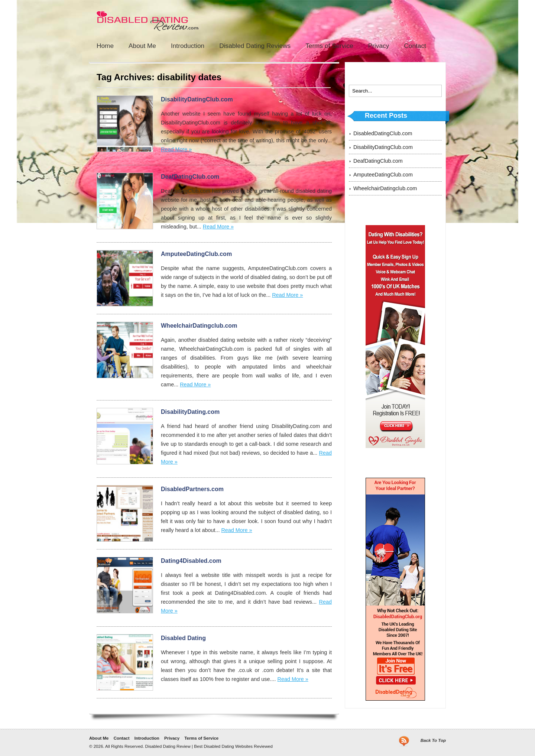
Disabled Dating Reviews (255, 46)
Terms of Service (329, 46)
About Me (142, 46)
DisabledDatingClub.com (383, 133)
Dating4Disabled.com (191, 561)
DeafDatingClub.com (190, 177)
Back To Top (433, 740)
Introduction (188, 46)
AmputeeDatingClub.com (196, 254)
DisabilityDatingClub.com (197, 99)
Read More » (176, 149)
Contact (415, 46)
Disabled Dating (183, 638)
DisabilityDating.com (190, 412)
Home (105, 46)
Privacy (379, 46)
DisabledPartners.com (192, 489)
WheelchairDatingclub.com (199, 326)
